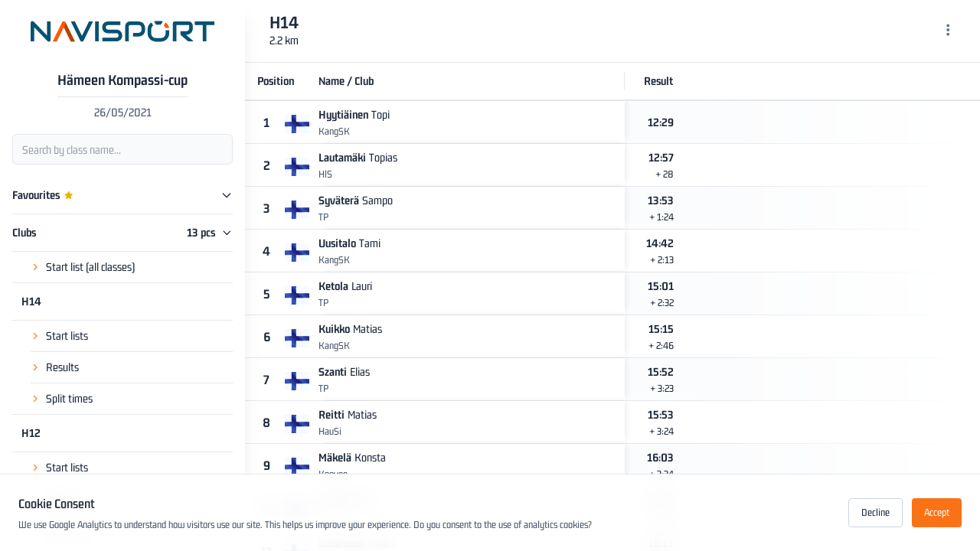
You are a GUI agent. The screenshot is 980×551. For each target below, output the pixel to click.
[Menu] (948, 31)
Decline (875, 512)
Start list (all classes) (90, 267)
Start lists (67, 336)
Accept (937, 512)
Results (62, 367)
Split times (69, 398)
